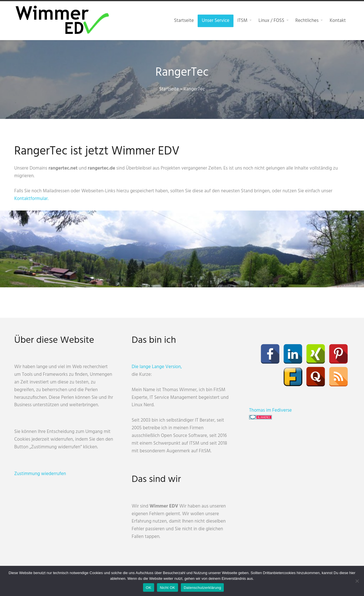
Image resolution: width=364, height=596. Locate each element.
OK (149, 588)
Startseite (169, 89)
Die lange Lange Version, (157, 367)
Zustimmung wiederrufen (40, 474)
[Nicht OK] (357, 581)
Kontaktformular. (31, 199)
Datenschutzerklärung (202, 588)
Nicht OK (167, 588)
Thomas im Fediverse (270, 410)
